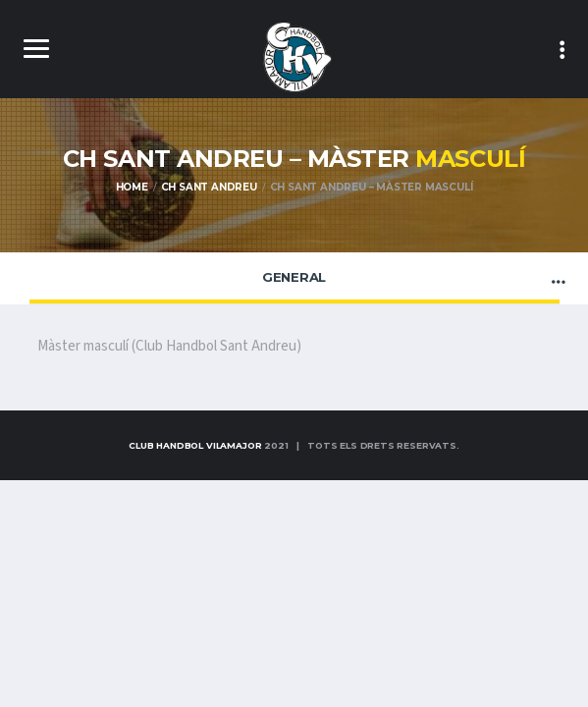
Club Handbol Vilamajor (195, 445)
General (294, 277)
